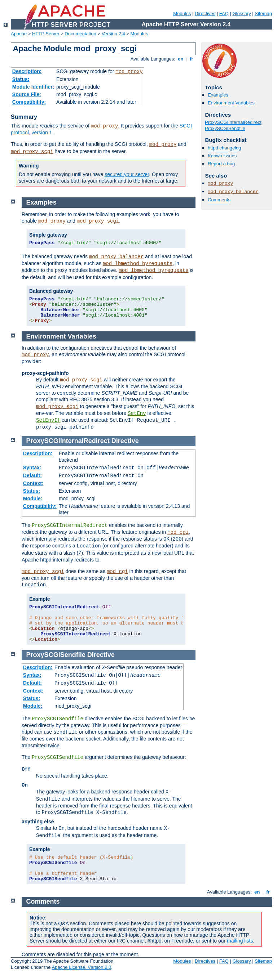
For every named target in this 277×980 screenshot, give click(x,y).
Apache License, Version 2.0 (81, 967)
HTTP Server (46, 34)
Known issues (222, 156)
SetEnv (137, 413)
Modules (182, 14)
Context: (33, 483)
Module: (33, 498)
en (181, 59)
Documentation (80, 34)
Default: (32, 475)
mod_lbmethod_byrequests (138, 264)
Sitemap (263, 14)
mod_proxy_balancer (233, 192)
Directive (125, 441)
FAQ (224, 14)
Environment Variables (231, 103)
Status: (21, 79)
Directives (205, 14)
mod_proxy (129, 72)
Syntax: (32, 467)
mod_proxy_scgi (32, 152)
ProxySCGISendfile (225, 128)
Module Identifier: (33, 87)
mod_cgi (178, 532)
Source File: (27, 94)
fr (192, 59)
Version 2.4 (113, 34)
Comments (219, 200)
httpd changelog (225, 148)
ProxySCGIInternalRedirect (233, 122)
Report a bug (221, 164)
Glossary (241, 14)
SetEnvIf (48, 420)
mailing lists (240, 941)
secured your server (127, 174)
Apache (19, 34)
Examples (218, 95)
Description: (27, 71)
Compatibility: (29, 102)
